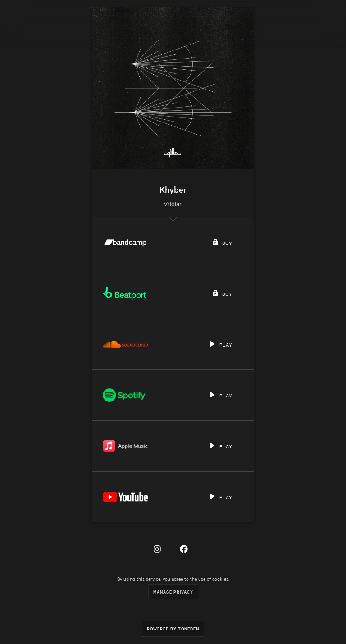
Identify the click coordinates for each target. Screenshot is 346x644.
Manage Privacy (173, 592)
